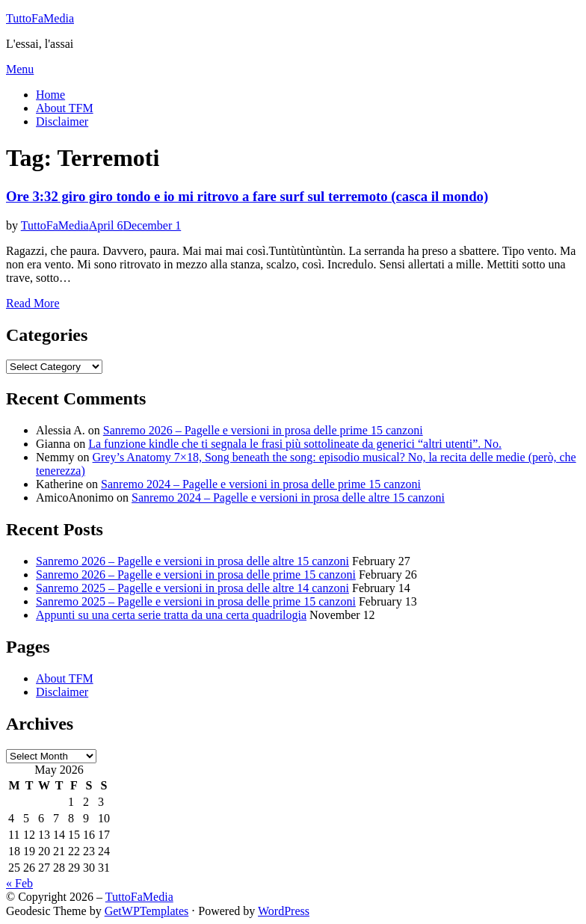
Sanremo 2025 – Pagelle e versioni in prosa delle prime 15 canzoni (196, 601)
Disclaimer (62, 121)
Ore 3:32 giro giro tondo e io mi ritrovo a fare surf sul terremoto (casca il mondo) (247, 196)
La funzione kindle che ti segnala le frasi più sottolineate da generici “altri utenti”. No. (295, 444)
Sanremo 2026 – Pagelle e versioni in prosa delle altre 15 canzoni (192, 561)
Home (50, 95)
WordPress (284, 911)
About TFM (65, 108)
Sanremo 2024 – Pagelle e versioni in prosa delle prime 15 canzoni (261, 484)
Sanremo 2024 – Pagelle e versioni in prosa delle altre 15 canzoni (288, 498)
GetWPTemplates (147, 911)
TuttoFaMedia (40, 18)
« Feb (19, 883)
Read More (33, 303)
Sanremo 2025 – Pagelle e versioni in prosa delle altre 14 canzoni (192, 588)
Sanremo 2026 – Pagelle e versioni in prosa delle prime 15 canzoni (263, 430)
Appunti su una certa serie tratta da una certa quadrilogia (171, 615)
